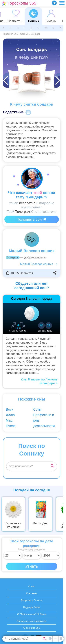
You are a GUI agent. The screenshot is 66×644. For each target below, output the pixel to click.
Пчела (11, 426)
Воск (10, 409)
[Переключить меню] (62, 3)
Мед (9, 420)
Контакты (32, 593)
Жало (10, 415)
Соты (37, 409)
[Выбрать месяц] (32, 555)
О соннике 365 (32, 628)
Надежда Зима (32, 607)
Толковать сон (32, 219)
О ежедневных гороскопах (32, 621)
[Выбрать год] (51, 555)
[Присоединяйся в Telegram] (54, 3)
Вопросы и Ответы (32, 600)
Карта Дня (40, 523)
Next (61, 514)
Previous (5, 514)
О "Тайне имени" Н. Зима (32, 614)
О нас (32, 586)
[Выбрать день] (13, 555)
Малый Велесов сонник (36, 264)
